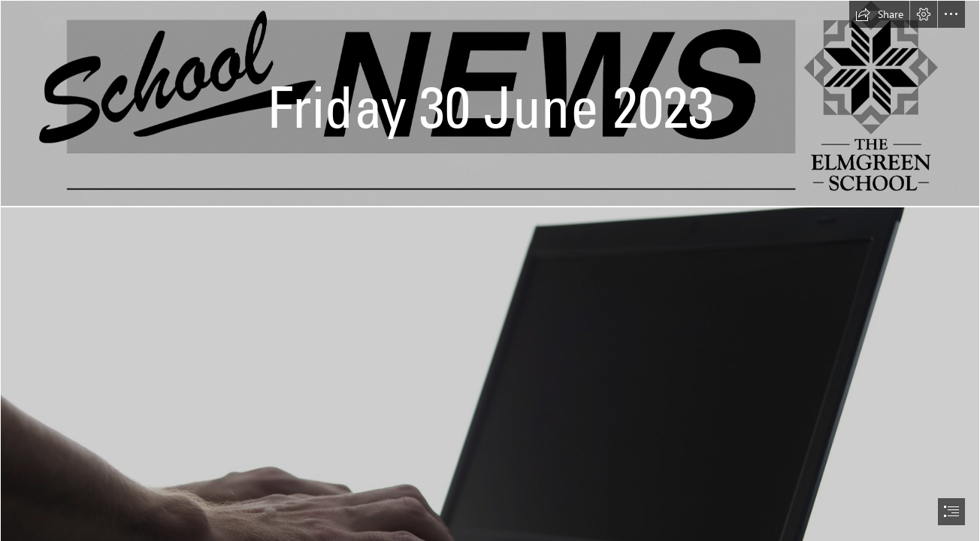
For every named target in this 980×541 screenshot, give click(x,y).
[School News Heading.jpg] (490, 103)
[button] (879, 14)
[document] (490, 270)
